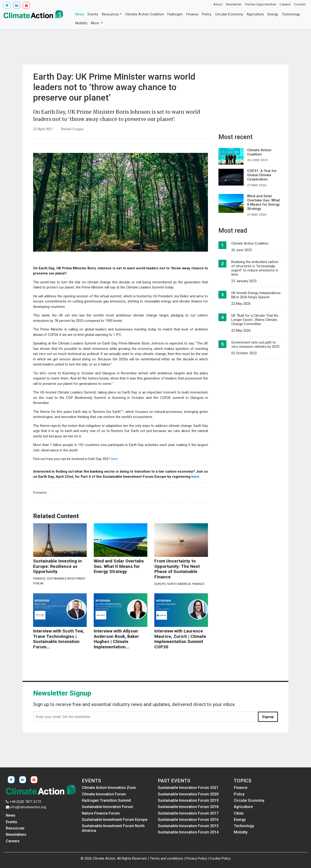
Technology (291, 14)
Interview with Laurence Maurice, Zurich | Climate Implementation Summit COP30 (180, 639)
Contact (300, 4)
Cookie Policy (220, 858)
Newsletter (234, 4)
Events (93, 14)
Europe (160, 584)
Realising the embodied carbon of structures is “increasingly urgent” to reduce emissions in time (255, 268)
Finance (192, 14)
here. (115, 459)
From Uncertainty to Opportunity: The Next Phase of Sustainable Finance (177, 569)
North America (179, 584)
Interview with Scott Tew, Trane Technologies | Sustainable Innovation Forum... (59, 639)
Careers (285, 4)
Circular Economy (229, 14)
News (80, 14)
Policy (207, 14)
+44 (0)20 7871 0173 (25, 802)
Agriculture (255, 14)
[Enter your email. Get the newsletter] (146, 717)
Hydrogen (175, 14)
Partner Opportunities (261, 4)
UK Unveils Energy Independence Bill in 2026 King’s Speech (256, 295)
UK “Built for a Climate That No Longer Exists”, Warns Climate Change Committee (255, 320)
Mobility (81, 23)
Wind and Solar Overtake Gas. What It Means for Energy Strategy (119, 566)
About (218, 4)
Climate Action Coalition (145, 14)
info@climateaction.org (28, 807)
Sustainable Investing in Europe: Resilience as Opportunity (57, 566)
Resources (111, 14)
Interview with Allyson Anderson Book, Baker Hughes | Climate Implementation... (116, 639)
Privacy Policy (197, 858)
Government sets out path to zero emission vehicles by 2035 (255, 344)
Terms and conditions (167, 858)
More (96, 23)
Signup (268, 717)
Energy (273, 14)
